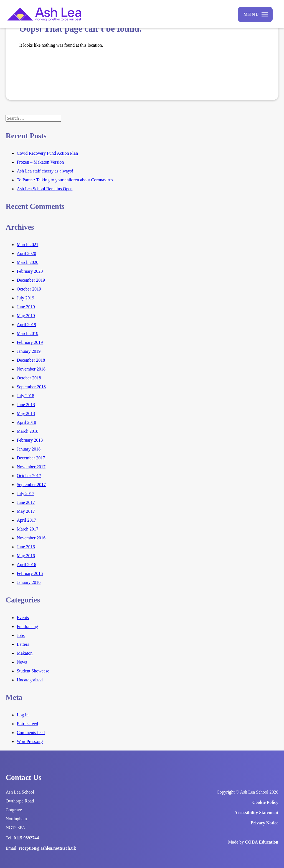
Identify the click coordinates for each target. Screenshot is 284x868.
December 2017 (31, 458)
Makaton (25, 653)
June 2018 (26, 405)
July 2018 (25, 396)
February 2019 (30, 342)
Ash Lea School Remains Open (45, 189)
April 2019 (26, 325)
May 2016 (26, 556)
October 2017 (29, 476)
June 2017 (26, 502)
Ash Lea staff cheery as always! (45, 171)
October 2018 (29, 378)
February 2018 (30, 440)
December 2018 (31, 360)
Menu (251, 14)
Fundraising (27, 626)
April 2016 (26, 565)
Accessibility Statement (256, 813)
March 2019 (27, 333)
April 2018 (26, 422)
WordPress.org (30, 741)
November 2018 (31, 369)
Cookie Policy (265, 802)
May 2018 (26, 413)
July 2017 (25, 493)
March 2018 (27, 431)
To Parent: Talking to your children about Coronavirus (65, 180)
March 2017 (27, 529)
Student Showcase (33, 671)
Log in (22, 715)
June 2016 (26, 547)
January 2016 (29, 582)
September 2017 (31, 485)
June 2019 (26, 307)
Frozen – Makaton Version (40, 162)
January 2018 (29, 449)
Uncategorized (30, 680)
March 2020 (27, 262)
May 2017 (26, 511)
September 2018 (31, 387)
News (22, 662)
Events (23, 618)
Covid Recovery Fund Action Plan (47, 153)
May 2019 (26, 316)
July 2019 (25, 298)
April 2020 (26, 253)
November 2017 (31, 467)
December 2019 (31, 280)
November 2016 (31, 538)
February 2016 (30, 573)
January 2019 (29, 351)
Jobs (21, 635)
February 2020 (30, 271)
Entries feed (27, 724)
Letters (23, 644)
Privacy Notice (265, 823)
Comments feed (31, 733)
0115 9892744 (26, 838)
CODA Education (262, 842)
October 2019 (29, 289)
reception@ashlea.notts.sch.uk (47, 848)
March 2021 (27, 245)
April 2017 (26, 520)
